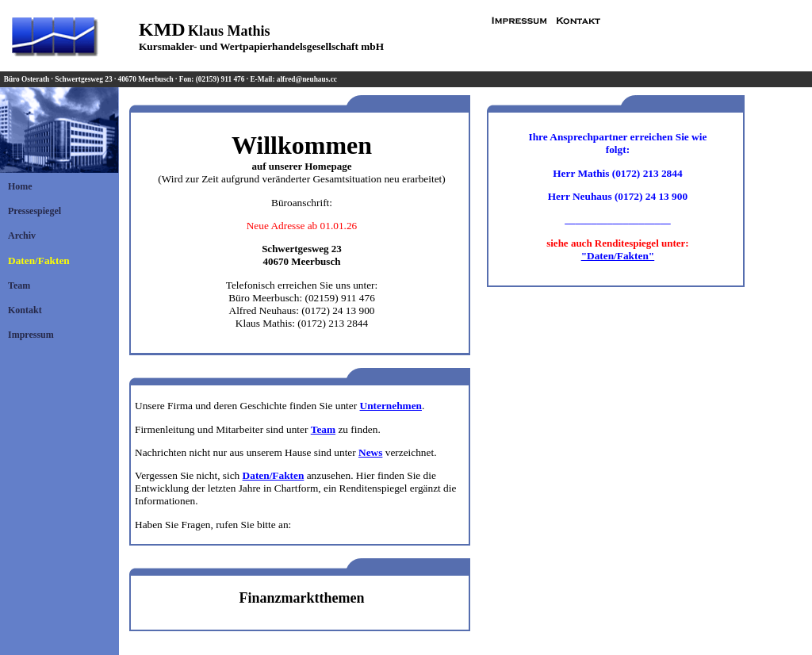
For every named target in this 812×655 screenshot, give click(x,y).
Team (19, 285)
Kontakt (25, 310)
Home (20, 186)
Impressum (31, 335)
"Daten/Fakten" (618, 256)
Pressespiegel (34, 211)
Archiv (22, 236)
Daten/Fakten (39, 260)
